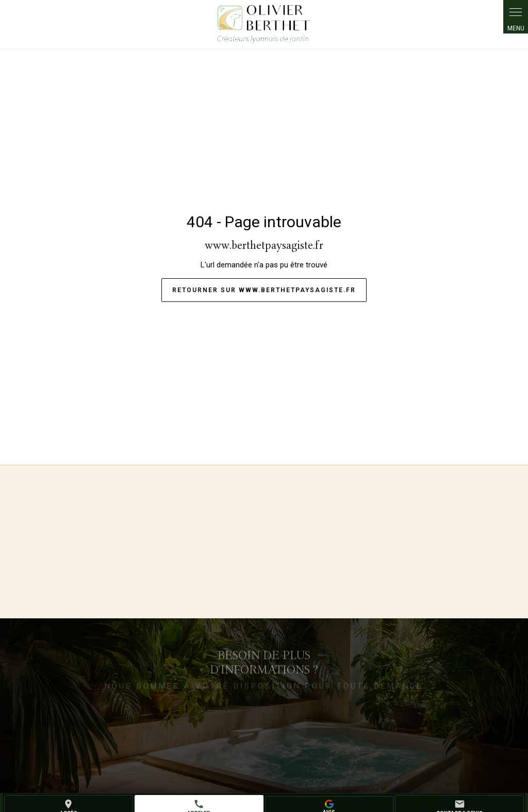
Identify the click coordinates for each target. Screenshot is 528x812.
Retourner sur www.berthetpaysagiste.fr (264, 290)
